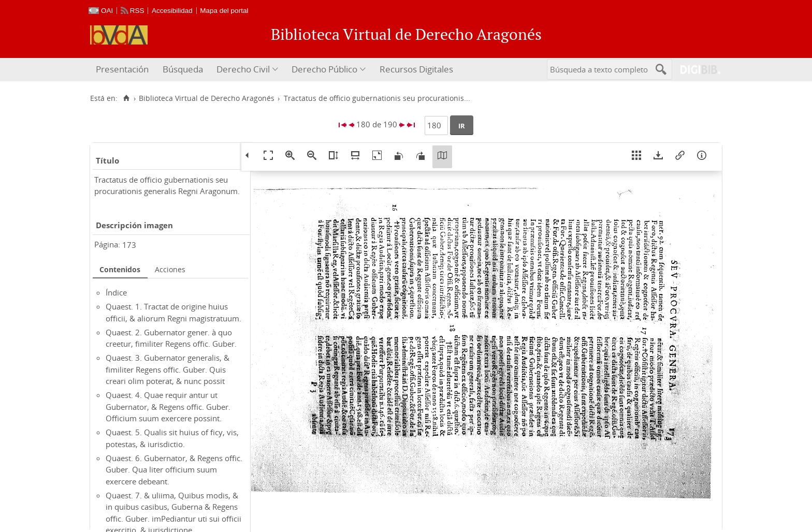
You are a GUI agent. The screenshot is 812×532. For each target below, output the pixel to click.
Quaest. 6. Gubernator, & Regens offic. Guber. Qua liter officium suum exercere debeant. (174, 470)
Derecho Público (324, 69)
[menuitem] (124, 70)
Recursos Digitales (416, 69)
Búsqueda (183, 69)
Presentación (122, 69)
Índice (116, 292)
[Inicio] (126, 98)
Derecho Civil (243, 69)
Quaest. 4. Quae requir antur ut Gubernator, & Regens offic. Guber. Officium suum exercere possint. (168, 407)
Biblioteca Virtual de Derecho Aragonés (207, 98)
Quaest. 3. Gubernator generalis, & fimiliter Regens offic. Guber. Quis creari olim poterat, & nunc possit (168, 369)
